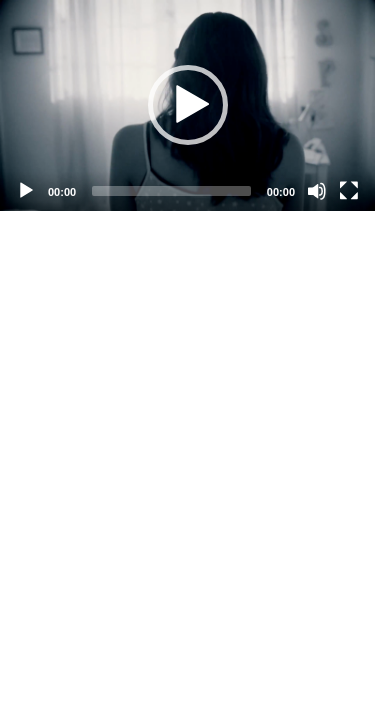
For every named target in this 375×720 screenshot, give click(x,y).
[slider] (171, 191)
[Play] (26, 191)
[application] (187, 105)
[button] (188, 105)
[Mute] (317, 191)
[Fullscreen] (349, 191)
